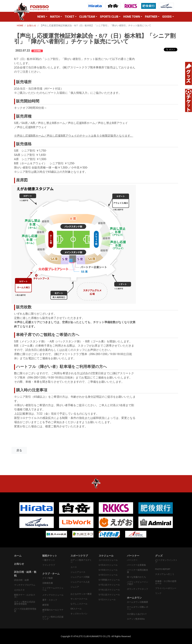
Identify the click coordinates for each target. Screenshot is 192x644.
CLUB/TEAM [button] (87, 17)
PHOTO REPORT (163, 569)
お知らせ (32, 25)
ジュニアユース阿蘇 (80, 577)
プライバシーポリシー (166, 588)
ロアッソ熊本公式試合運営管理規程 (25, 603)
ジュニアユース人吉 (80, 582)
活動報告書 (48, 583)
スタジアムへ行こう (165, 574)
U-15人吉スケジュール (109, 585)
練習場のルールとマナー (53, 611)
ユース (74, 567)
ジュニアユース (78, 572)
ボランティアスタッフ (138, 589)
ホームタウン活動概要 (138, 602)
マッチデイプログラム (25, 585)
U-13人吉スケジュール (109, 595)
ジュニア (75, 587)
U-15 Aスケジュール (108, 565)
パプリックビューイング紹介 (138, 583)
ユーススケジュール (108, 560)
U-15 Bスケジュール (108, 570)
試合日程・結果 (22, 580)
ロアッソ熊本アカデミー (81, 561)
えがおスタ (19, 590)
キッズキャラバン (79, 614)
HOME (20, 25)
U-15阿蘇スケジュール (109, 580)
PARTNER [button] (151, 17)
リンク (158, 593)
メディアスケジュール (53, 595)
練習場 (45, 605)
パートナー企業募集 (136, 565)
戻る (19, 450)
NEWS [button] (41, 17)
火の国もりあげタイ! (137, 614)
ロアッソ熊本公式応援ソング (53, 618)
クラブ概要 (48, 578)
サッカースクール (79, 599)
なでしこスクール (79, 604)
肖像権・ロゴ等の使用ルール (166, 582)
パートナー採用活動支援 (138, 571)
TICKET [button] (69, 17)
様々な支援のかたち (136, 577)
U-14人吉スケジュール (109, 590)
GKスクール (76, 609)
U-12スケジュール (107, 600)
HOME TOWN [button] (132, 17)
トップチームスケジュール (53, 589)
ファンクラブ (49, 565)
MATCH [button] (55, 17)
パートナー (132, 560)
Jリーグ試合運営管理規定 (25, 610)
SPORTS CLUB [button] (109, 17)
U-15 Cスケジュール (108, 575)
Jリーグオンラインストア (166, 561)
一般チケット (49, 560)
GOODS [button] (167, 17)
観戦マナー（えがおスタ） (25, 596)
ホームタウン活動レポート (138, 608)
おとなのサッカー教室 (81, 594)
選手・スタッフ (50, 600)
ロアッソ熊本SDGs (136, 619)
